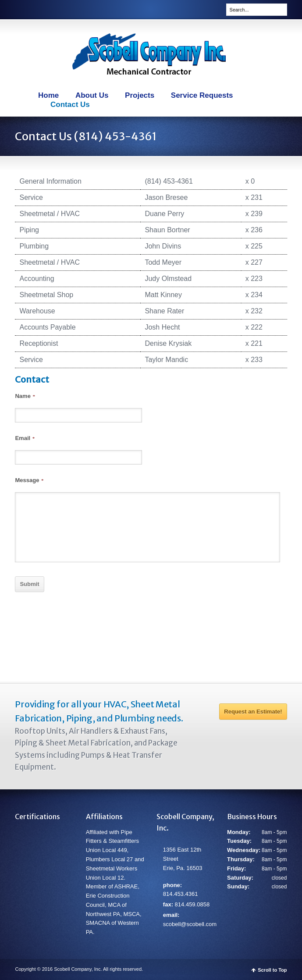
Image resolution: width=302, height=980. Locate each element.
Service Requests (202, 95)
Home (48, 95)
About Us (92, 95)
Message (29, 480)
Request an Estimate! (253, 712)
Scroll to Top (272, 970)
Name (25, 396)
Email (25, 438)
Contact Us (70, 105)
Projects (140, 95)
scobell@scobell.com (190, 924)
